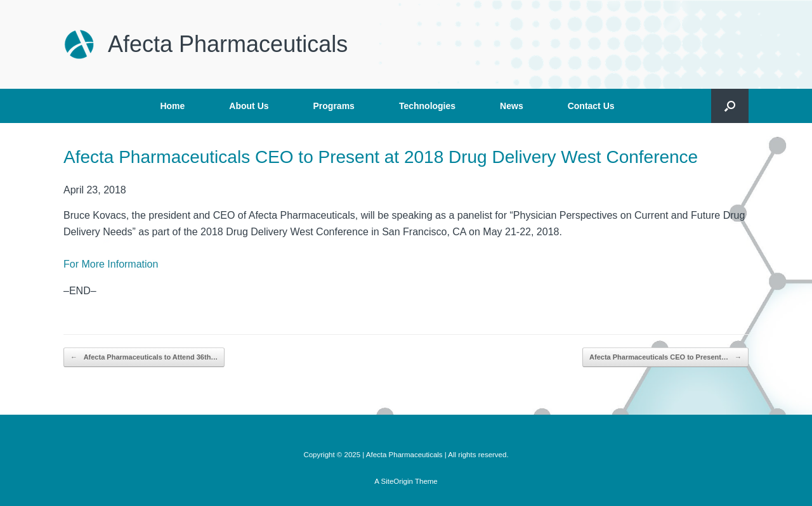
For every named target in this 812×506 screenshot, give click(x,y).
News (512, 106)
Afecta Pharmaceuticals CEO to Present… (665, 357)
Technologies (427, 106)
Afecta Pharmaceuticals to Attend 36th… (144, 357)
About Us (249, 106)
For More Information (111, 264)
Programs (334, 106)
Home (172, 106)
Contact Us (591, 106)
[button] (730, 106)
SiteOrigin (397, 481)
